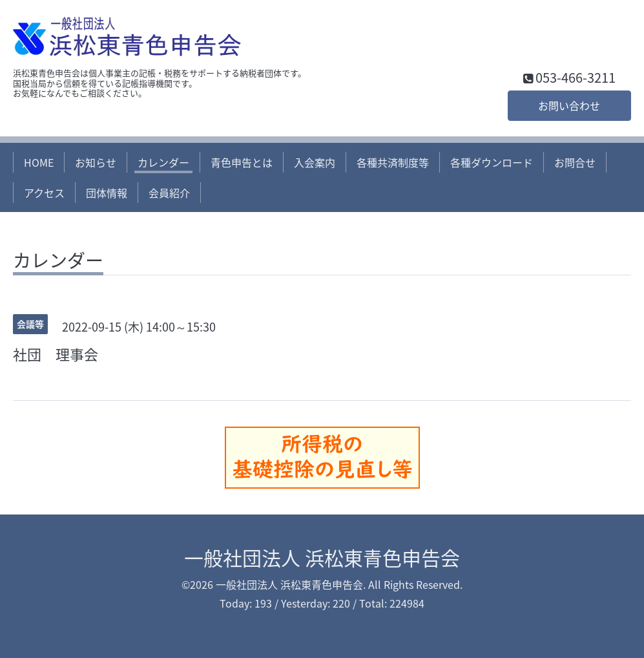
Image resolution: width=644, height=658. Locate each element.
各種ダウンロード (492, 162)
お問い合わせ (569, 105)
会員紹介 (169, 193)
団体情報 (107, 193)
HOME (39, 162)
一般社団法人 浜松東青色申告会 (322, 557)
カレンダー (163, 162)
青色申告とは (242, 162)
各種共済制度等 (393, 162)
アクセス (44, 193)
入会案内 (315, 162)
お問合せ (575, 162)
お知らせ (96, 162)
